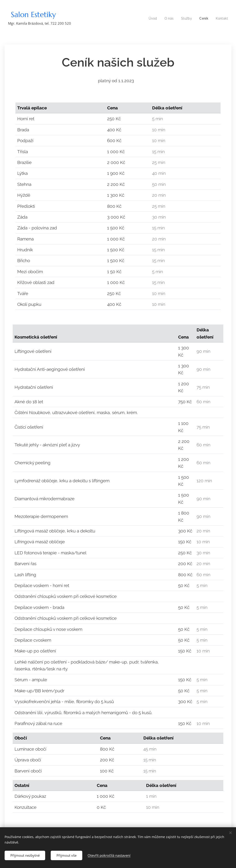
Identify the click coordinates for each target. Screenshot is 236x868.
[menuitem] (152, 18)
